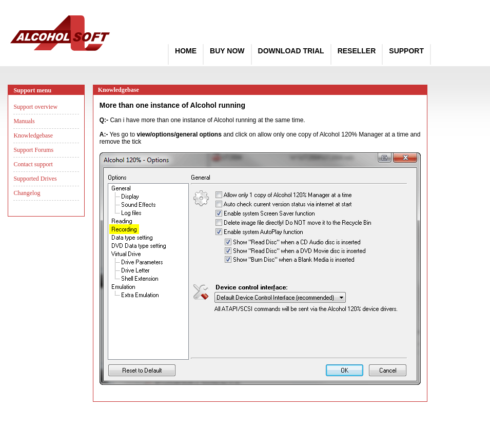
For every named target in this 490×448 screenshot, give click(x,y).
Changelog (27, 193)
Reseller (357, 51)
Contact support (33, 164)
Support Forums (33, 150)
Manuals (24, 121)
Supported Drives (35, 179)
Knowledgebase (33, 135)
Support (406, 51)
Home (186, 51)
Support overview (35, 107)
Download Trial (291, 51)
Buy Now (227, 51)
